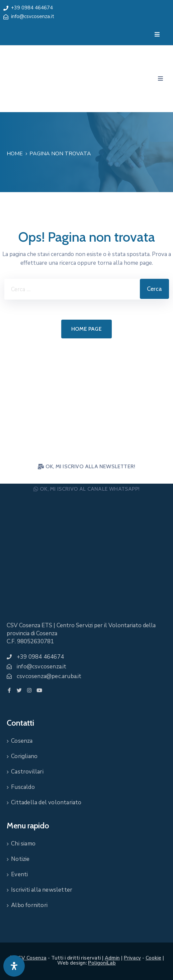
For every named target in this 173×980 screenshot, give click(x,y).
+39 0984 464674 (32, 8)
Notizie (20, 859)
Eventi (19, 874)
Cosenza (22, 741)
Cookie (153, 958)
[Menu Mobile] (157, 35)
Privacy (132, 958)
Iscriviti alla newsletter (42, 890)
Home (15, 154)
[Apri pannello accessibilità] (14, 966)
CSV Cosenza (31, 958)
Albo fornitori (29, 905)
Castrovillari (27, 772)
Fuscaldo (23, 787)
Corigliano (24, 756)
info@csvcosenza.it (33, 16)
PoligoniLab (102, 963)
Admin (112, 958)
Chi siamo (23, 844)
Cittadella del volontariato (46, 802)
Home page (86, 329)
